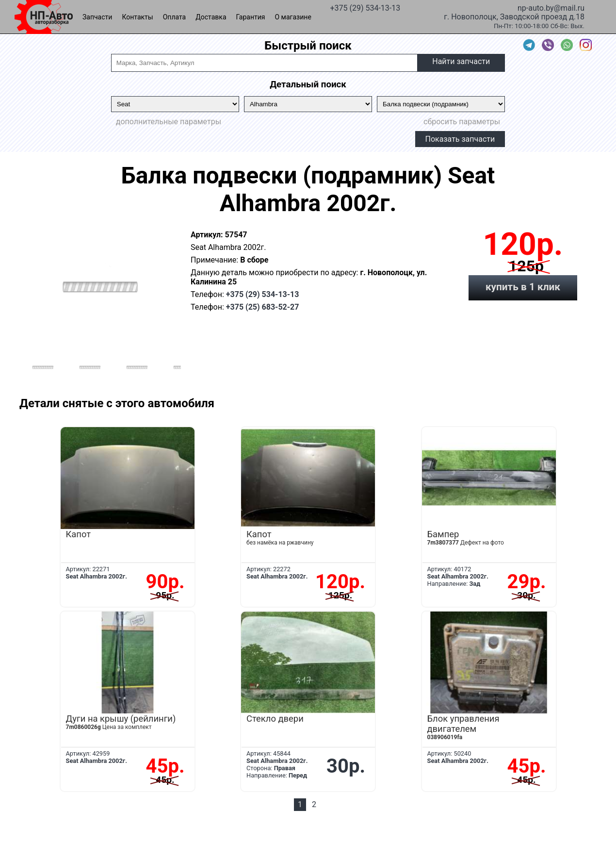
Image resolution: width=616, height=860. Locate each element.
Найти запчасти (461, 61)
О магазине (293, 17)
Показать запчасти (460, 139)
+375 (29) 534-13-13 (365, 7)
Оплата (175, 17)
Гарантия (251, 17)
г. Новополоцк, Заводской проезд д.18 (514, 16)
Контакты (137, 17)
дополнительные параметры (169, 122)
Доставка (211, 17)
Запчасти (97, 17)
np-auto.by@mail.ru (551, 7)
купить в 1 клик (523, 287)
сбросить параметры (462, 122)
